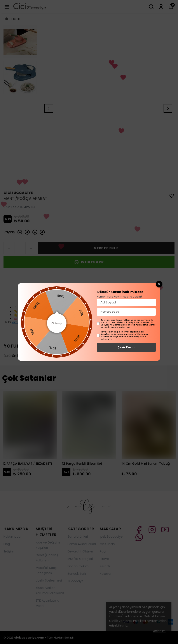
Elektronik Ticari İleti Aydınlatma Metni (134, 325)
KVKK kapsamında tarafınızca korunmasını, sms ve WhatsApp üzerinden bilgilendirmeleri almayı (124, 334)
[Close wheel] (159, 284)
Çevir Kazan (126, 347)
